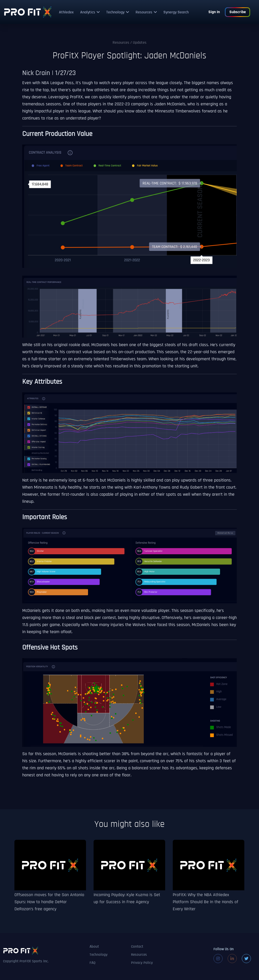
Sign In (214, 12)
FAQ (92, 963)
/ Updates (129, 43)
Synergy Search (176, 12)
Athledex (66, 12)
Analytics (88, 12)
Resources (144, 12)
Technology (115, 12)
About (94, 947)
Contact (137, 947)
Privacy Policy (142, 963)
